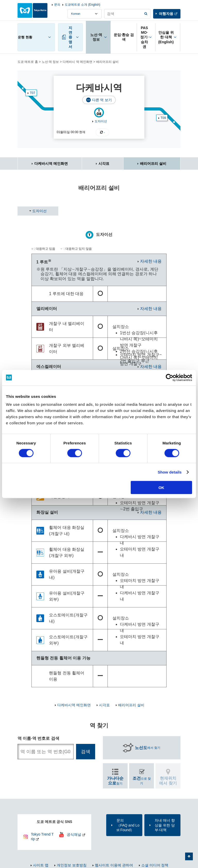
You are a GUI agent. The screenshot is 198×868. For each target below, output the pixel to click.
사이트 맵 (41, 865)
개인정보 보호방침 (72, 865)
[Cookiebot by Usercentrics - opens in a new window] (170, 377)
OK (162, 488)
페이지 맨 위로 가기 (189, 856)
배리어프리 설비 (153, 164)
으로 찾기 (142, 781)
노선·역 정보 (50, 62)
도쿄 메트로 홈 (28, 62)
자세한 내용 (151, 261)
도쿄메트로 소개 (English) (82, 5)
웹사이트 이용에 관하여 (114, 865)
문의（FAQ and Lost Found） (128, 825)
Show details (170, 472)
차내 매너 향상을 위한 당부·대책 (165, 825)
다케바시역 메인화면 (51, 164)
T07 (33, 93)
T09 (163, 118)
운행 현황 (25, 37)
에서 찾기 (148, 748)
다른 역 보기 (102, 100)
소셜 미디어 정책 (155, 865)
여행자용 (166, 14)
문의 (57, 5)
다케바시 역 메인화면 (77, 62)
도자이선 (101, 121)
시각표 (104, 164)
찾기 (115, 781)
